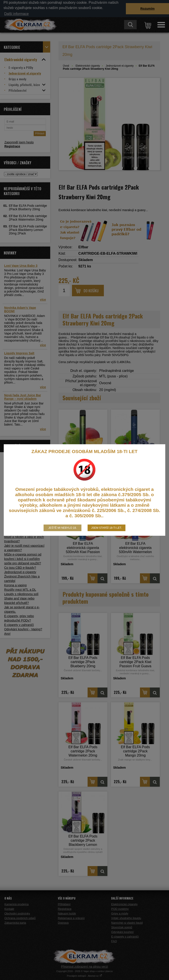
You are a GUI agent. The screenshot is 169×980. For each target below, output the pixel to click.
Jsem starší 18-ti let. (106, 528)
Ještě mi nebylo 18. (63, 528)
